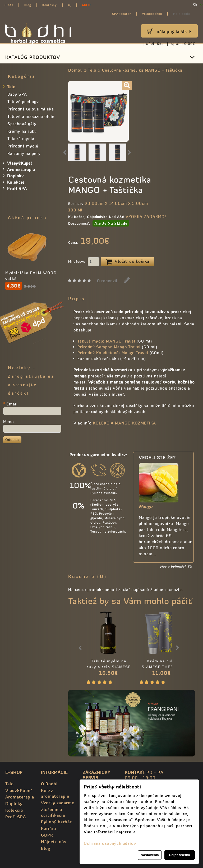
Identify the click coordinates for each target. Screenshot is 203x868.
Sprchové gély (22, 124)
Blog (28, 5)
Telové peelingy (23, 102)
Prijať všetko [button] (180, 855)
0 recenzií (107, 281)
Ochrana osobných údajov (110, 843)
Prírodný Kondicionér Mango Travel (113, 353)
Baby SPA (17, 94)
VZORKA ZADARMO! (146, 217)
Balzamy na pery (24, 153)
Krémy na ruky (22, 131)
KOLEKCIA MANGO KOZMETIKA (124, 423)
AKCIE (87, 5)
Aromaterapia (19, 169)
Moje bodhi (182, 14)
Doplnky (13, 176)
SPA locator (121, 14)
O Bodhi (49, 784)
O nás (9, 5)
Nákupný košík (174, 31)
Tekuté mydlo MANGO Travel (106, 341)
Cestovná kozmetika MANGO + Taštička (142, 70)
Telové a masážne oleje (31, 116)
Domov (75, 70)
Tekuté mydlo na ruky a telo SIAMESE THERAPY (109, 667)
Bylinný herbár (56, 822)
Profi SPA (15, 188)
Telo (92, 70)
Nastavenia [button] (150, 855)
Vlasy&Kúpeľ (17, 163)
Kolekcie (14, 182)
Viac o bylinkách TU (176, 567)
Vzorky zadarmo (58, 803)
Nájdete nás (54, 842)
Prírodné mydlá (23, 146)
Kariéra (49, 828)
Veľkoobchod (152, 14)
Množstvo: (84, 262)
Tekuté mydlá (21, 139)
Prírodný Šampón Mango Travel (109, 347)
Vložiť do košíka (128, 262)
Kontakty (50, 5)
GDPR (47, 835)
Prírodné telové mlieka (31, 109)
